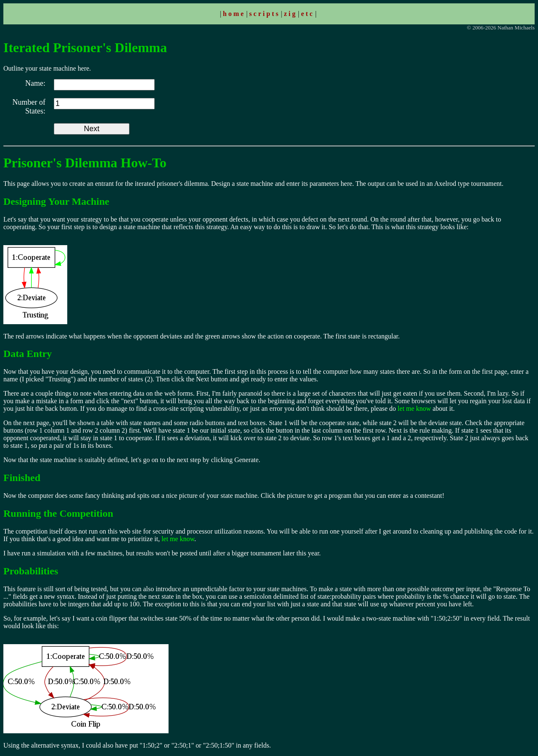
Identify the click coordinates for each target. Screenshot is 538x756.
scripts (265, 14)
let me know (414, 408)
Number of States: (29, 107)
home (234, 14)
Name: (35, 83)
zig (290, 14)
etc (308, 14)
